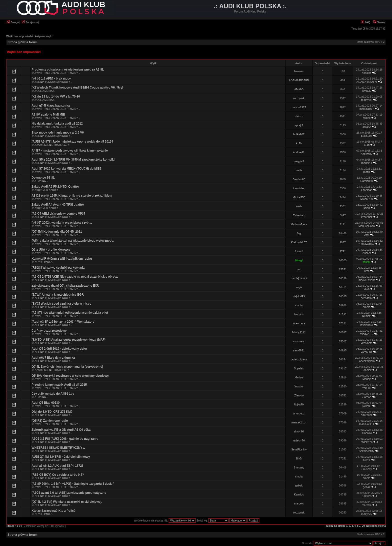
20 (363, 526)
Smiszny (299, 467)
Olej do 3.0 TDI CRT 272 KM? (52, 412)
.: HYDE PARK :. (43, 262)
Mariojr (299, 377)
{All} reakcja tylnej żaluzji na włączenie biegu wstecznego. (73, 241)
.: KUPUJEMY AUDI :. (46, 190)
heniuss (299, 71)
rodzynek (299, 98)
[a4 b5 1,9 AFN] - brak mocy (51, 79)
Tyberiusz (299, 215)
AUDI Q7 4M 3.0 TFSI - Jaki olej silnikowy (61, 457)
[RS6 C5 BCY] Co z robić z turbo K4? (58, 475)
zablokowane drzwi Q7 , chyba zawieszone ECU (65, 286)
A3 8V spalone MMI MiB (48, 115)
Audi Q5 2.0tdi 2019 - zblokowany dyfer (59, 349)
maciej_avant (299, 278)
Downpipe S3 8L (43, 178)
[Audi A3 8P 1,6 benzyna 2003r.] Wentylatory (63, 322)
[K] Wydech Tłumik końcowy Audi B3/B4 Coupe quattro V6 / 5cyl (77, 88)
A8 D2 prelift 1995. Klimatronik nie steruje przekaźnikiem (72, 196)
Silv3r (299, 458)
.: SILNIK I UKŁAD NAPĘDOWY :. (53, 82)
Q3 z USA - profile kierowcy (51, 250)
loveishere (299, 323)
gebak (299, 485)
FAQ (366, 22)
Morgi (299, 260)
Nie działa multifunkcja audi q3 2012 (57, 124)
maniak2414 (299, 422)
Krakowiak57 (299, 242)
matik (299, 170)
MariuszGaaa (299, 224)
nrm (299, 269)
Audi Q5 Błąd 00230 (45, 403)
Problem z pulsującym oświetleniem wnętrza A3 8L (68, 70)
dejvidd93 (299, 296)
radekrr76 (299, 440)
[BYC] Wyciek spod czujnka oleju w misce (61, 304)
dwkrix (299, 116)
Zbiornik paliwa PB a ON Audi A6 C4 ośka (61, 430)
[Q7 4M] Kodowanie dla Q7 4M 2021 (57, 232)
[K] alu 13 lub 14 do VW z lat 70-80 (56, 97)
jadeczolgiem (299, 359)
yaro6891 (299, 350)
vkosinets (299, 341)
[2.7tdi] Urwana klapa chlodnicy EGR (58, 295)
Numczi (299, 314)
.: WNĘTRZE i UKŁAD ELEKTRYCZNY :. (57, 73)
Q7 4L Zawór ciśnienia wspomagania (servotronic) (67, 367)
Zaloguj (13, 22)
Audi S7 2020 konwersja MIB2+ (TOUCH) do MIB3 (66, 169)
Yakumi (299, 386)
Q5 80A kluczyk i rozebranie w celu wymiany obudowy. (70, 376)
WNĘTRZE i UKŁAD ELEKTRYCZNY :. (58, 448)
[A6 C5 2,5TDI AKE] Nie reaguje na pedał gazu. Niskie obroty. (75, 277)
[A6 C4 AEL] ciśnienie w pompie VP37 (58, 214)
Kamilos (299, 494)
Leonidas (299, 188)
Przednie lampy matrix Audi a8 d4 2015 (59, 385)
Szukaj (379, 22)
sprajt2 (299, 125)
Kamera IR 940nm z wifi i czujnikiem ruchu (62, 259)
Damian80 (299, 179)
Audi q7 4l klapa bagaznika (51, 106)
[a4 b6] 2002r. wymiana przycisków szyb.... (62, 223)
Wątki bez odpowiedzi (19, 36)
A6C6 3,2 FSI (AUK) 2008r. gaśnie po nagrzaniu (65, 439)
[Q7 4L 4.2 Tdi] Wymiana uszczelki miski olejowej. (67, 502)
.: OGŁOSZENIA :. (44, 91)
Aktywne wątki (44, 36)
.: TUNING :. (41, 181)
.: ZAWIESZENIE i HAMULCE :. (52, 145)
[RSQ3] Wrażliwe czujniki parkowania (58, 268)
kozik (299, 206)
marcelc (299, 503)
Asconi (299, 251)
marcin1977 (299, 107)
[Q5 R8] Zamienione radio (50, 421)
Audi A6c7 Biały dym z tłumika (53, 358)
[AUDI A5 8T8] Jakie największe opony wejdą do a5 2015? (72, 142)
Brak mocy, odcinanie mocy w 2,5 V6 (58, 133)
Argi (299, 233)
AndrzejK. (299, 152)
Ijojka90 (299, 404)
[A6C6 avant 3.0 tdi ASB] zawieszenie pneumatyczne (69, 493)
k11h (299, 143)
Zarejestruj (30, 22)
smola (299, 305)
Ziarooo (299, 395)
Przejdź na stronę (335, 526)
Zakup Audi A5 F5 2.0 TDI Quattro (55, 187)
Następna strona (376, 526)
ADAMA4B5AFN (299, 80)
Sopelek (299, 368)
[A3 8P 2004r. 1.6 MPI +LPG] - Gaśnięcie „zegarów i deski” (73, 484)
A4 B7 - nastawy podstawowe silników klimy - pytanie (70, 151)
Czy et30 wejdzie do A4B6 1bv (53, 394)
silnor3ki (299, 431)
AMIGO (299, 89)
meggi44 (299, 161)
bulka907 (299, 134)
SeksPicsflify (299, 449)
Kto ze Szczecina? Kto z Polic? (53, 511)
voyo (299, 287)
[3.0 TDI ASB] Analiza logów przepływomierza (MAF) (68, 340)
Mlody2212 (299, 332)
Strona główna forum (22, 42)
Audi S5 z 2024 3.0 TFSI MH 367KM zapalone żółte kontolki (73, 160)
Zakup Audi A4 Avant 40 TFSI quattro (58, 205)
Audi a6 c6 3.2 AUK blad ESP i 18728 (57, 466)
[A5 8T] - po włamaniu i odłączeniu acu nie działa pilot (70, 313)
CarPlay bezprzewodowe (49, 331)
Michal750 (299, 197)
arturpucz (299, 413)
